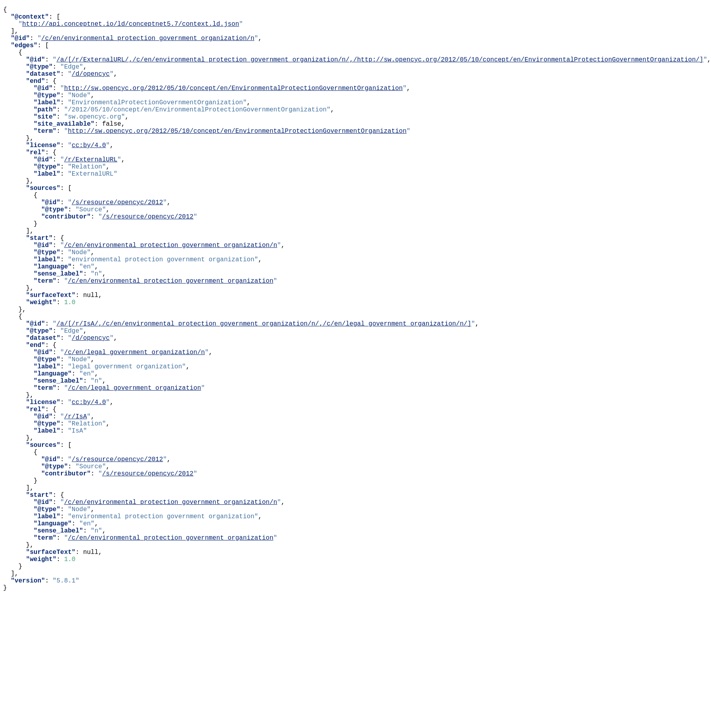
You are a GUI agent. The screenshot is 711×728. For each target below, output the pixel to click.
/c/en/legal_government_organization (134, 473)
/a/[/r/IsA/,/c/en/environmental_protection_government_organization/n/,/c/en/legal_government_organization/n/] (264, 395)
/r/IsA (76, 508)
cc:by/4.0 (89, 176)
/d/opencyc (91, 89)
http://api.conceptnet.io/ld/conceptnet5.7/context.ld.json (131, 28)
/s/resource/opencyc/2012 (117, 246)
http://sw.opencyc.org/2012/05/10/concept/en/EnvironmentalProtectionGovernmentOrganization (233, 107)
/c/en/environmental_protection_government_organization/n (148, 46)
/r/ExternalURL (91, 194)
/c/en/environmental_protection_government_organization (170, 342)
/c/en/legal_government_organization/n (135, 429)
